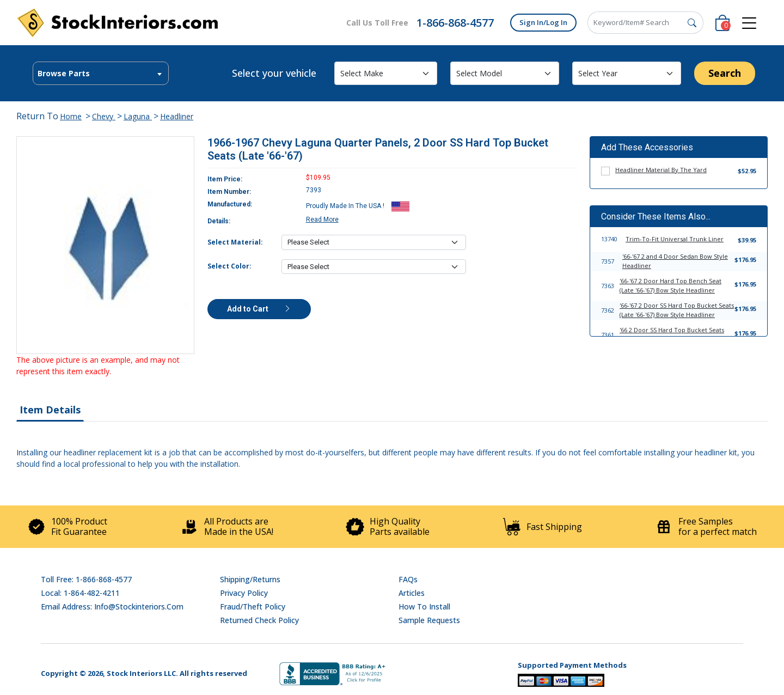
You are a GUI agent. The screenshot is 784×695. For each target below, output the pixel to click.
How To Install (424, 606)
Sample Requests (429, 620)
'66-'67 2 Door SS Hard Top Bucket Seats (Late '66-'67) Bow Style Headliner (677, 310)
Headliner (177, 116)
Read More (322, 220)
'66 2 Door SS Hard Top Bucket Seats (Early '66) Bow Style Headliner (672, 334)
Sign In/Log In (543, 22)
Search (725, 73)
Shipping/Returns (250, 579)
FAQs (408, 579)
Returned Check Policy (259, 620)
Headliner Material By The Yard (661, 170)
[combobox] (101, 73)
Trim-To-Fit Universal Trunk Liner (675, 239)
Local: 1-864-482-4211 (80, 593)
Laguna (138, 116)
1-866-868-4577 (455, 23)
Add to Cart (259, 309)
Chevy (104, 116)
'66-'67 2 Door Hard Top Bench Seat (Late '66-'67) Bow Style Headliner (670, 285)
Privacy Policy (244, 593)
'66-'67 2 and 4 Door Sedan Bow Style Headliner (675, 261)
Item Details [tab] (50, 410)
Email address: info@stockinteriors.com (112, 606)
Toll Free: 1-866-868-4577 (86, 579)
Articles (412, 593)
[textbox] (101, 74)
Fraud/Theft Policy (253, 606)
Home (71, 116)
